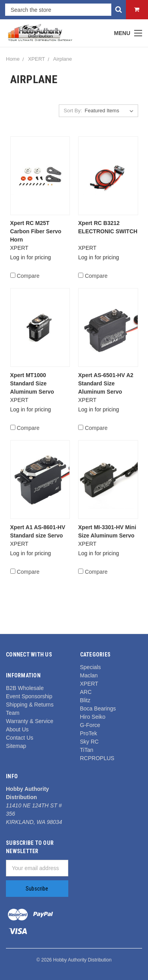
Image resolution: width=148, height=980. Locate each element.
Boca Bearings (98, 709)
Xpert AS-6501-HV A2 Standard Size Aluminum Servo (106, 383)
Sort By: (73, 111)
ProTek (89, 733)
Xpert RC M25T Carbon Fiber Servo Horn (36, 231)
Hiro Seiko (93, 717)
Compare (25, 276)
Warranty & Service (30, 721)
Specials (91, 667)
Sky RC (89, 742)
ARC (86, 692)
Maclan (89, 675)
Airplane (63, 59)
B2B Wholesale (25, 688)
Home (13, 59)
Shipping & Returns (30, 705)
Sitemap (16, 746)
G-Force (90, 725)
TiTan (87, 750)
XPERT (37, 59)
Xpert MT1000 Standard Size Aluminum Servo (32, 383)
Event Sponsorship (29, 696)
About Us (17, 729)
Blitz (85, 700)
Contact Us (20, 738)
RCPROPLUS (97, 758)
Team (13, 713)
